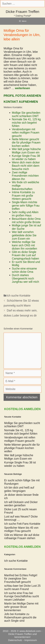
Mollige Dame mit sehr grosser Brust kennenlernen (21, 607)
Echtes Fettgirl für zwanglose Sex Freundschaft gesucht (21, 579)
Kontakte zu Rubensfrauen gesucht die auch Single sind (20, 617)
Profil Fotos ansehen (22, 96)
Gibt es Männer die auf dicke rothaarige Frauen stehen (22, 537)
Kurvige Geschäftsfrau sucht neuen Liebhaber (22, 598)
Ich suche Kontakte (19, 296)
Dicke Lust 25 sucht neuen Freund (22, 587)
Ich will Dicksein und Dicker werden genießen (21, 504)
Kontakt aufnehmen (21, 102)
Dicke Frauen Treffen (23, 12)
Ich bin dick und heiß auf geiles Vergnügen (19, 489)
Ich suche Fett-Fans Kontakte (22, 524)
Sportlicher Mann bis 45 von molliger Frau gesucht (21, 529)
